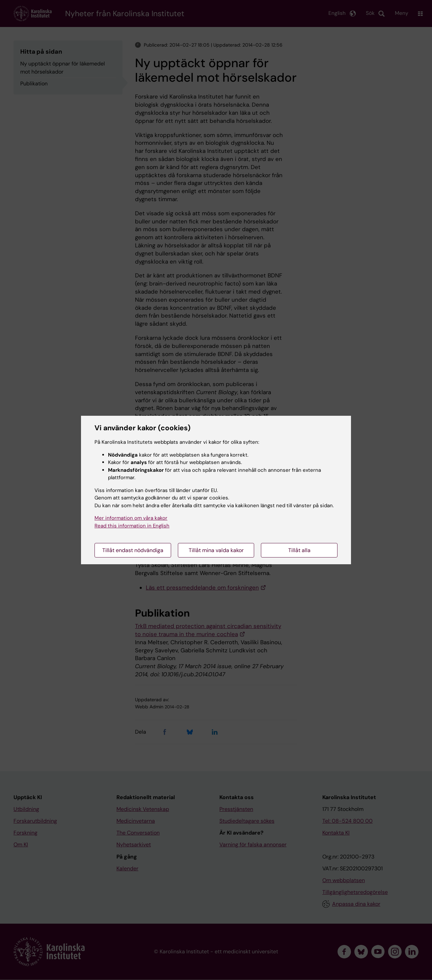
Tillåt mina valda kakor (216, 550)
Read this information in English (132, 526)
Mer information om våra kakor (131, 518)
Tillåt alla (299, 550)
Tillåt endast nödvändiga (133, 550)
